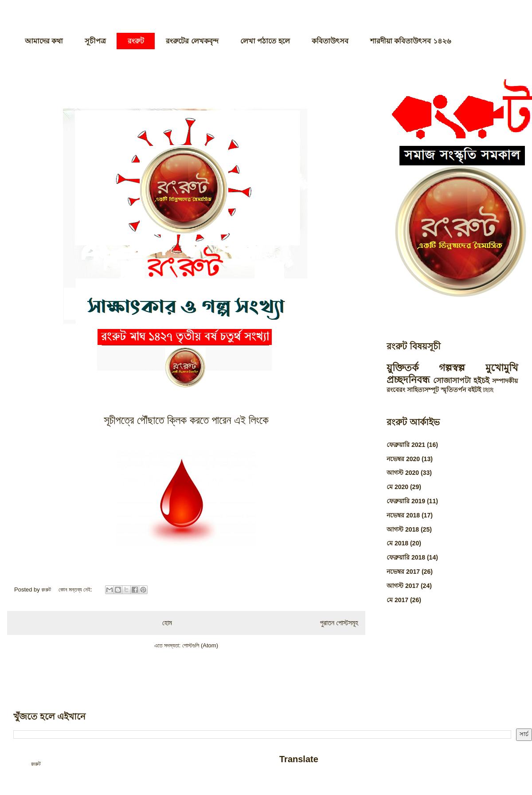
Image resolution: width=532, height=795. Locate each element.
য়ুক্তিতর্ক (403, 368)
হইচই (481, 381)
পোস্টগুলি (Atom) (200, 645)
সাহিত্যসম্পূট (423, 390)
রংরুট (136, 41)
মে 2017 (397, 600)
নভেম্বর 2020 (403, 459)
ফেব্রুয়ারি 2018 (406, 557)
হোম (167, 623)
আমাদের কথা (44, 41)
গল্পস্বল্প (452, 368)
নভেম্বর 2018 (403, 515)
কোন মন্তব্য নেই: (76, 589)
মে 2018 (397, 543)
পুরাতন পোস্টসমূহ (339, 623)
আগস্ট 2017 (403, 586)
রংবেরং (396, 390)
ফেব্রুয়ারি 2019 (406, 501)
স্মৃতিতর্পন (453, 390)
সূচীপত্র (95, 41)
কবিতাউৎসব (330, 41)
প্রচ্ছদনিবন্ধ (408, 380)
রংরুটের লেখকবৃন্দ (192, 41)
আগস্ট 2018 (403, 529)
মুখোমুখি (502, 368)
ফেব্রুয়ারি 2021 (406, 445)
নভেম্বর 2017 (403, 572)
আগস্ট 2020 (403, 473)
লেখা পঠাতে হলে (265, 41)
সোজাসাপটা (452, 381)
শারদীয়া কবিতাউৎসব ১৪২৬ (411, 41)
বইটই (474, 390)
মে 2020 (397, 487)
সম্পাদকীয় (505, 381)
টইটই (488, 390)
